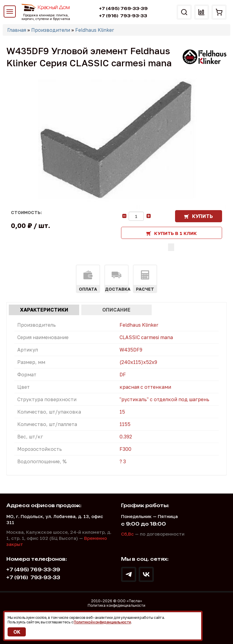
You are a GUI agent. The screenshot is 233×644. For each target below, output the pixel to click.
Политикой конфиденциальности (102, 622)
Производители (51, 30)
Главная (17, 30)
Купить (203, 216)
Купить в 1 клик (176, 233)
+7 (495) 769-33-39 (123, 8)
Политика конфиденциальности (116, 605)
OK (17, 632)
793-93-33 (123, 16)
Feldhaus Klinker (95, 30)
